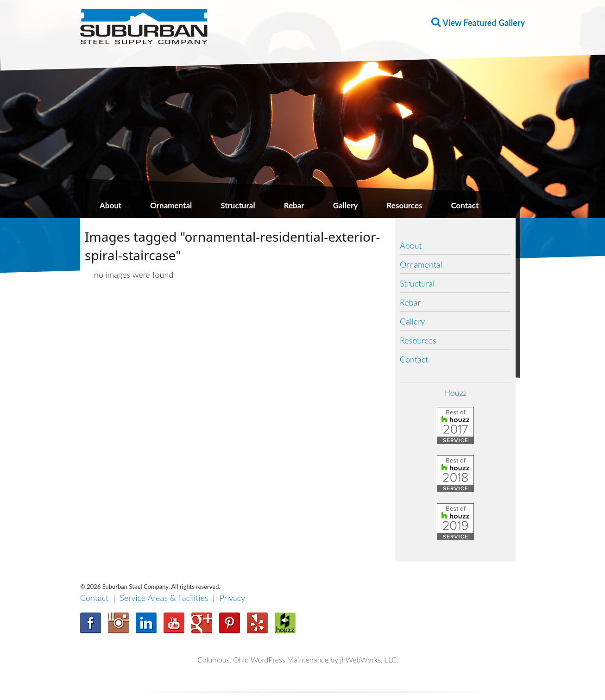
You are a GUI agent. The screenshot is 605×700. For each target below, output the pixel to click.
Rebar (294, 205)
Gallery (346, 205)
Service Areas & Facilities (164, 598)
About (110, 205)
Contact (465, 205)
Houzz (455, 393)
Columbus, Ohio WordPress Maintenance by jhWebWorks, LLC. (298, 659)
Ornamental (171, 205)
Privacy (233, 598)
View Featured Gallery (484, 23)
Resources (405, 205)
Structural (238, 205)
